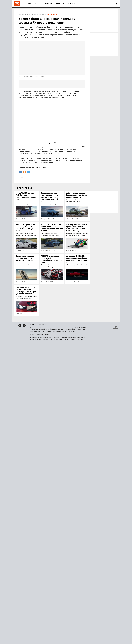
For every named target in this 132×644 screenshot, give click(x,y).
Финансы (71, 4)
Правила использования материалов (41, 338)
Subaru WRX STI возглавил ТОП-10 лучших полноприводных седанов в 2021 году (26, 196)
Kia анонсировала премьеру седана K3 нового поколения (48, 143)
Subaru (21, 177)
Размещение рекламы (42, 335)
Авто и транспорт (34, 4)
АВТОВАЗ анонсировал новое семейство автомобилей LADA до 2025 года (52, 259)
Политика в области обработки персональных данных (70, 338)
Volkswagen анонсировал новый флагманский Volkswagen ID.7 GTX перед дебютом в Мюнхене (26, 291)
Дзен (45, 167)
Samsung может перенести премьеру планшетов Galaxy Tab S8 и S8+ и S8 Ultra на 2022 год (77, 228)
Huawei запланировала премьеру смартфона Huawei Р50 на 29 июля (25, 258)
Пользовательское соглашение (73, 340)
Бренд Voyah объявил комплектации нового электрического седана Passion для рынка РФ (50, 196)
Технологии (48, 4)
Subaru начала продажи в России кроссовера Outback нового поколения (77, 195)
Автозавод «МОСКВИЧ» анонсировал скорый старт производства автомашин (77, 258)
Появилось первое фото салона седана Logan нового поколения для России (25, 228)
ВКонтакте (38, 167)
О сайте (32, 335)
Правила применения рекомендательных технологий (46, 340)
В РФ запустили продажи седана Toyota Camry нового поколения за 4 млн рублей (52, 228)
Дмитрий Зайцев (52, 15)
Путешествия (60, 4)
